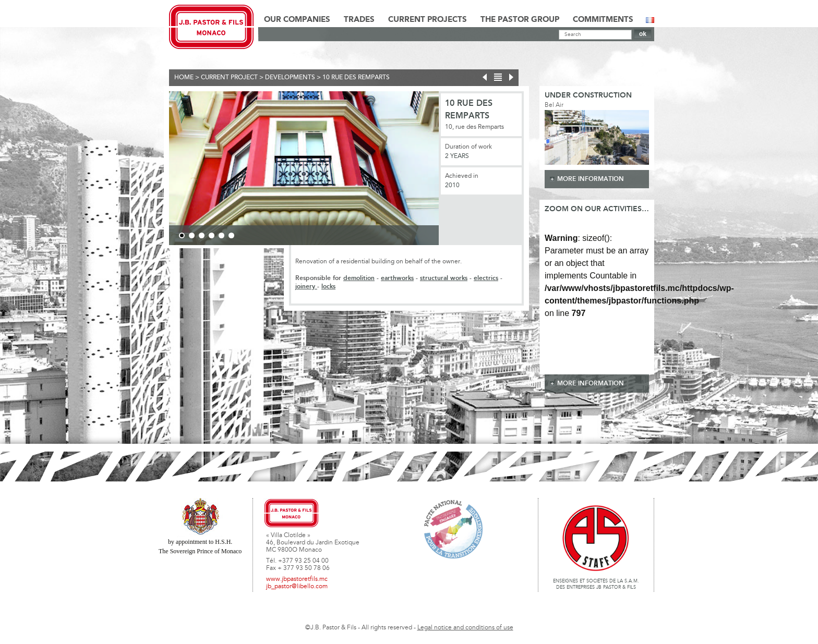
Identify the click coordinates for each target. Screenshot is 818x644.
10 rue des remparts (356, 78)
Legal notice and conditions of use (465, 628)
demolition (359, 278)
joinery (306, 287)
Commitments (603, 20)
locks (328, 287)
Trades (359, 20)
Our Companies (297, 20)
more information (591, 179)
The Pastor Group (520, 20)
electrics (486, 278)
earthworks (397, 278)
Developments (290, 78)
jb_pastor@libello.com (297, 587)
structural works (444, 278)
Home (184, 78)
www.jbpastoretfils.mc (297, 579)
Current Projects (428, 20)
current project (229, 78)
